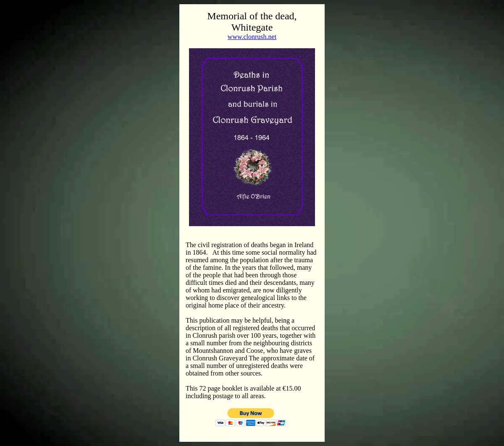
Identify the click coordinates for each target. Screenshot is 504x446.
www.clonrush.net (252, 37)
